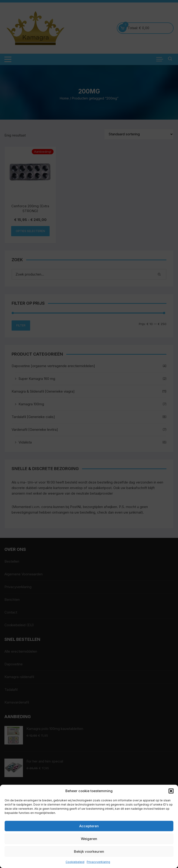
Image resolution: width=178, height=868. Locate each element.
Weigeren (89, 839)
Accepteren (89, 826)
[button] (171, 791)
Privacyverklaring (98, 862)
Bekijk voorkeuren (89, 851)
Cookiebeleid (75, 862)
